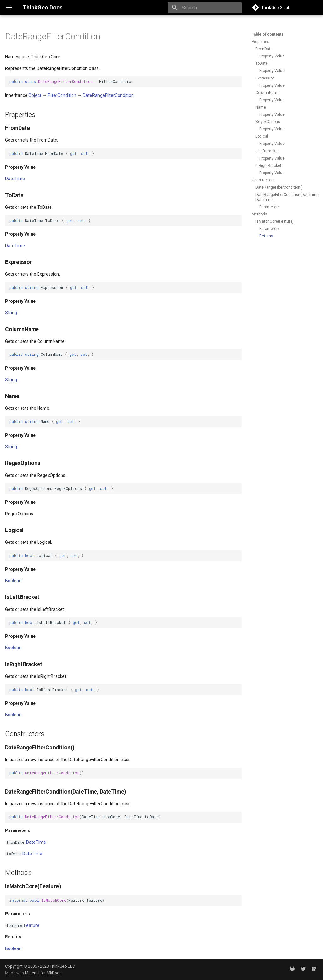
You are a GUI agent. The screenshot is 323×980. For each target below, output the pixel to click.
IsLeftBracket (267, 151)
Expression (265, 78)
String (11, 313)
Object (35, 95)
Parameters (270, 207)
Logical (262, 136)
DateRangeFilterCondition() (279, 187)
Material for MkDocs (43, 973)
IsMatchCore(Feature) (275, 221)
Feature (32, 925)
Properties (261, 42)
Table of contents (268, 34)
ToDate (262, 63)
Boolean (13, 581)
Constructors (263, 180)
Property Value (272, 56)
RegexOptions (268, 122)
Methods (259, 214)
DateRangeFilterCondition (108, 95)
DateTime (15, 179)
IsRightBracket (268, 166)
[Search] (205, 8)
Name (261, 107)
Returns (266, 236)
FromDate (264, 49)
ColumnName (267, 93)
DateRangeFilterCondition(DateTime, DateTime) (286, 197)
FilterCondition (62, 95)
